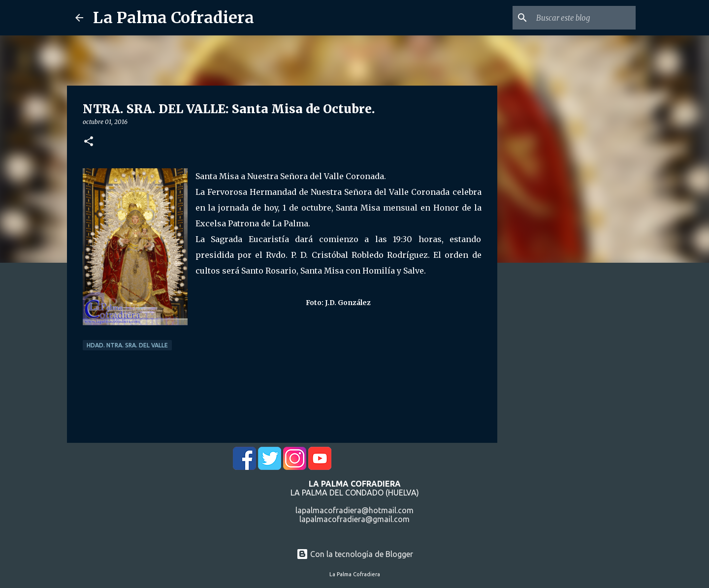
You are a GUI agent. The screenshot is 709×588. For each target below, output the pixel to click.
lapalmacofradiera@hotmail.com (354, 510)
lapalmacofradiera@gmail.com (354, 519)
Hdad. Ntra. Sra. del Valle (127, 345)
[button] (89, 142)
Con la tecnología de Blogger (355, 554)
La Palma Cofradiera (174, 18)
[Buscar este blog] (584, 18)
